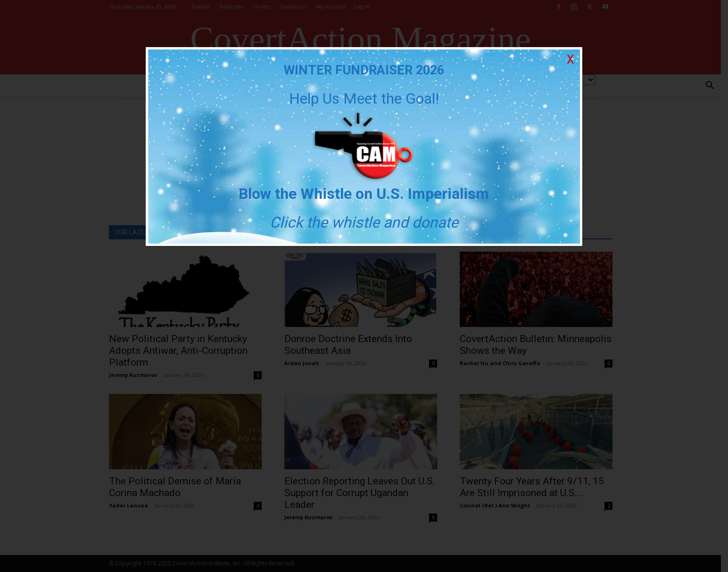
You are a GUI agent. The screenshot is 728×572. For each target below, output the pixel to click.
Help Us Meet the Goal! (364, 98)
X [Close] (571, 60)
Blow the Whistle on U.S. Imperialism (364, 194)
